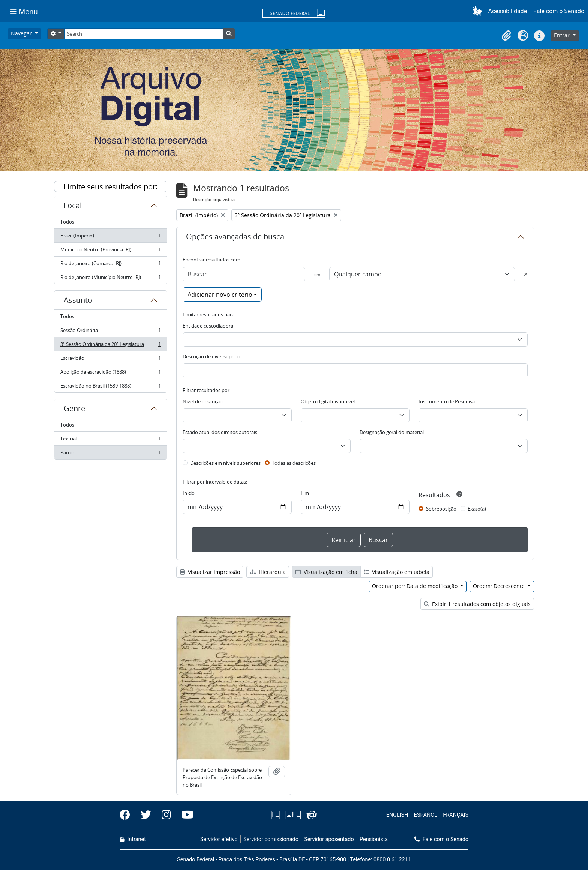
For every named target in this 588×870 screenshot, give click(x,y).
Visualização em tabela (397, 572)
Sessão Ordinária (110, 332)
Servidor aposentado (329, 839)
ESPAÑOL (426, 815)
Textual (110, 440)
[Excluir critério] (526, 274)
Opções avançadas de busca (235, 237)
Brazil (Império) (110, 237)
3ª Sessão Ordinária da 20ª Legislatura (110, 346)
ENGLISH (397, 815)
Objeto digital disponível (328, 401)
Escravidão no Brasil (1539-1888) (110, 387)
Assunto (78, 300)
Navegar (22, 33)
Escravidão (110, 360)
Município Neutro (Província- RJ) (110, 251)
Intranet (133, 839)
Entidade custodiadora (208, 326)
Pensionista (374, 839)
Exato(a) (477, 509)
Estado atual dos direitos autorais (220, 432)
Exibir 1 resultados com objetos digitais (477, 604)
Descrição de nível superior (212, 356)
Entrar (562, 35)
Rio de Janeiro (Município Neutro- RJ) (110, 279)
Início (189, 493)
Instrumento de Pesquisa (447, 401)
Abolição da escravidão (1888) (110, 373)
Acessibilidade (508, 11)
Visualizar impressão (210, 572)
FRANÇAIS (456, 815)
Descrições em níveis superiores (225, 463)
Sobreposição (441, 509)
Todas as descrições (294, 463)
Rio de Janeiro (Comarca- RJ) (110, 265)
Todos (67, 222)
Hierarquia (268, 572)
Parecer (110, 454)
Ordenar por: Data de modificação (415, 586)
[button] (479, 11)
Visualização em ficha (326, 572)
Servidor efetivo (219, 839)
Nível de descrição (203, 401)
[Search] (144, 34)
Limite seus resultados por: (111, 187)
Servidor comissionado (271, 839)
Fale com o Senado (559, 11)
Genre (74, 408)
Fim (305, 493)
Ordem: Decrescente (499, 586)
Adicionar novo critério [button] (220, 295)
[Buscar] (244, 274)
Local (73, 205)
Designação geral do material (392, 432)
